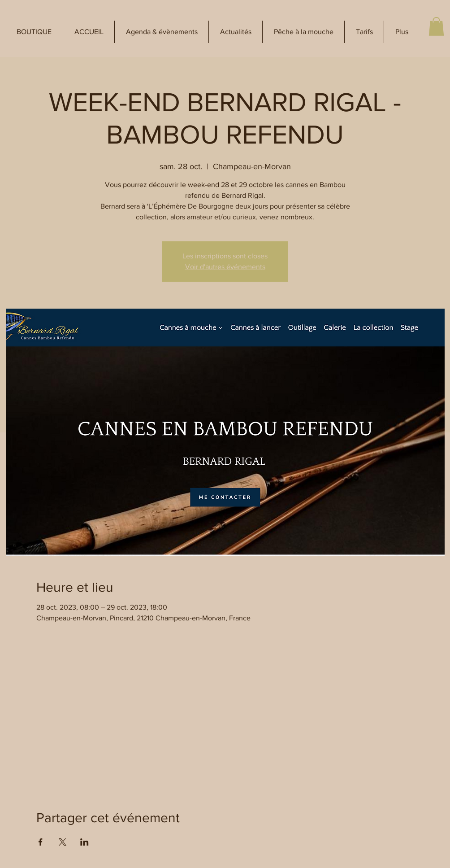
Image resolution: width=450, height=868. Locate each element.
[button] (34, 32)
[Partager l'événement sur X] (63, 842)
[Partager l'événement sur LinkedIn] (84, 842)
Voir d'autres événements (225, 267)
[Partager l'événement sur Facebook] (41, 842)
